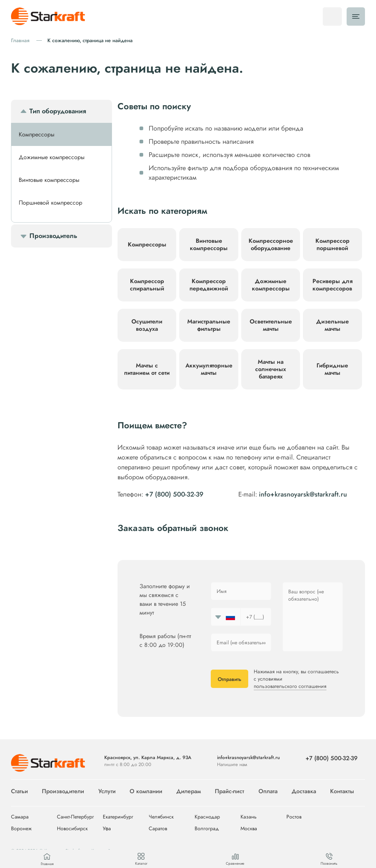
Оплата (268, 791)
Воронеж (21, 829)
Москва (249, 829)
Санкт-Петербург (75, 817)
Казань (249, 817)
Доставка (304, 791)
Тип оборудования (58, 111)
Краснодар (207, 817)
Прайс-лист (229, 791)
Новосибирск (72, 829)
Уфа (107, 829)
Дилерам (189, 791)
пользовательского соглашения (290, 686)
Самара (20, 817)
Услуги (107, 791)
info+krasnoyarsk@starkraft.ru (303, 494)
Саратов (158, 829)
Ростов (294, 817)
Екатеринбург (118, 817)
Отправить (229, 679)
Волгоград (207, 829)
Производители (63, 791)
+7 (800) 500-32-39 (174, 494)
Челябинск (161, 817)
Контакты (342, 791)
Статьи (19, 791)
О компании (146, 791)
